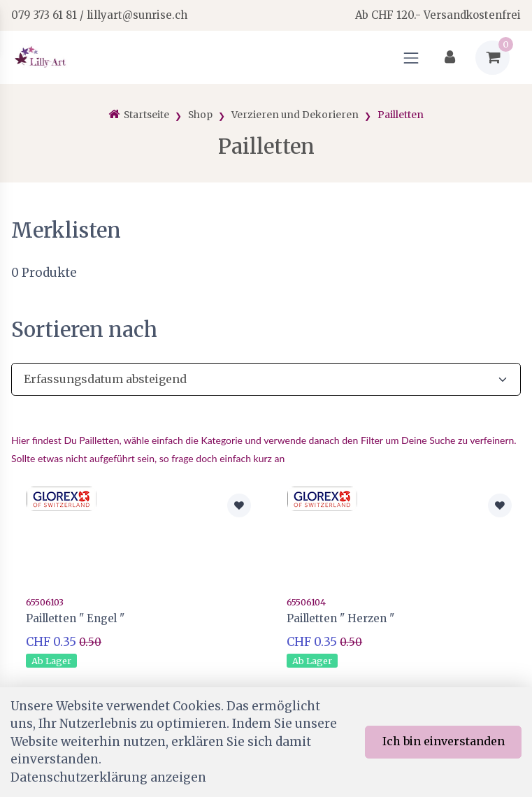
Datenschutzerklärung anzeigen (108, 777)
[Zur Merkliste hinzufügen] (239, 505)
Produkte (44, 273)
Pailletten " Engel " (75, 618)
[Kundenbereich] (450, 58)
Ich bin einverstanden (444, 741)
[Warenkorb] (493, 58)
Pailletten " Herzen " (340, 618)
